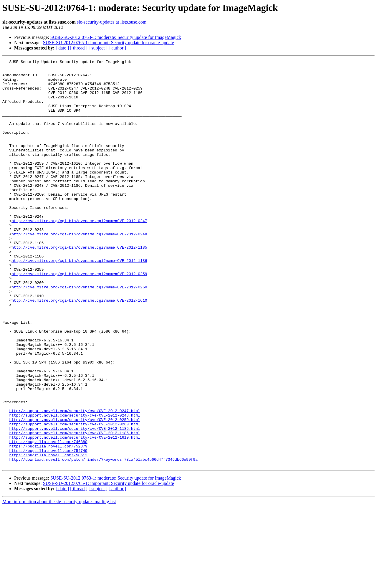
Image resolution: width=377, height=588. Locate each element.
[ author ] (118, 48)
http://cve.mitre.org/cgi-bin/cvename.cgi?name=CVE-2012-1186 (79, 301)
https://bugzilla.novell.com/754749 (48, 529)
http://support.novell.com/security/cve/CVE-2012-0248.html (75, 487)
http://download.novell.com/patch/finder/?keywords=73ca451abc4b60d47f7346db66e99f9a (103, 540)
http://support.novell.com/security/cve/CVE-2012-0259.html (75, 492)
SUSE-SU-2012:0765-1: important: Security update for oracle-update (109, 43)
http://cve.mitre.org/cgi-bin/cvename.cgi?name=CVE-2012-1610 (79, 349)
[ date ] (62, 48)
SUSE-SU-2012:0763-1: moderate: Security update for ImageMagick (116, 37)
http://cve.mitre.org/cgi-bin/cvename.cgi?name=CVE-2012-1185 (79, 285)
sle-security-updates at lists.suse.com (112, 22)
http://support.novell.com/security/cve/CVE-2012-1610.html (75, 513)
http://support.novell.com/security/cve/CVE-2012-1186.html (75, 508)
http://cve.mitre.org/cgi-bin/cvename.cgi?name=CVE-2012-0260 (79, 333)
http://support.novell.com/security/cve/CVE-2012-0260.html (75, 497)
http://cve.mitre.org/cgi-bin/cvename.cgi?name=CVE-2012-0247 (79, 253)
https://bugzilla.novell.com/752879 (48, 524)
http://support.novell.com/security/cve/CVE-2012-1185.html (75, 503)
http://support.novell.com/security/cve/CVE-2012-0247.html (75, 481)
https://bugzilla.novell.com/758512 (48, 534)
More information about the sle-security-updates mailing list (59, 583)
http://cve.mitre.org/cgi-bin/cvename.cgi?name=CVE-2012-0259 (79, 317)
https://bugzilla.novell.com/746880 (48, 518)
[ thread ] (79, 48)
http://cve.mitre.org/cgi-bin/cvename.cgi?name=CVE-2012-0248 (79, 269)
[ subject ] (98, 48)
